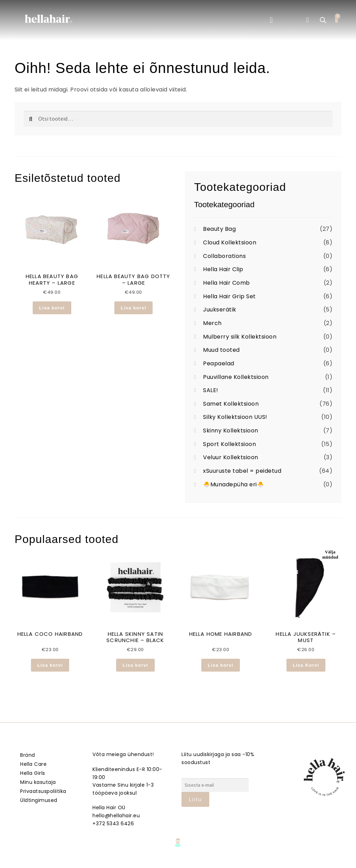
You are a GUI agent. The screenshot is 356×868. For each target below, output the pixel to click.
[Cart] (337, 19)
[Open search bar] (323, 20)
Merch (212, 323)
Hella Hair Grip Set (229, 296)
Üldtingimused (39, 800)
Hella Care (33, 764)
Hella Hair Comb (226, 283)
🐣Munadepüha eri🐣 (233, 484)
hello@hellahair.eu (116, 816)
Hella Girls (33, 773)
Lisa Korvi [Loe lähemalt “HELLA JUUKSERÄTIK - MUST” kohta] (306, 665)
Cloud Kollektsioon (230, 242)
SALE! (211, 390)
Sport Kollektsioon (229, 444)
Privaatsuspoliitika (43, 791)
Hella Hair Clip (223, 269)
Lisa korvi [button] (52, 308)
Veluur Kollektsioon (231, 457)
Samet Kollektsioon (231, 404)
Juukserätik (220, 310)
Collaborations (224, 256)
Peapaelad (219, 363)
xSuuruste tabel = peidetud (242, 471)
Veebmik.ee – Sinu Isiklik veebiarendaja (178, 862)
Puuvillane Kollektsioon (236, 377)
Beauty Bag (219, 229)
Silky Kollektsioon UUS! (235, 417)
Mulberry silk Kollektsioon (240, 337)
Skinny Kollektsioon (231, 431)
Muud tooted (221, 350)
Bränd (28, 755)
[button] (271, 20)
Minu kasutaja (38, 782)
